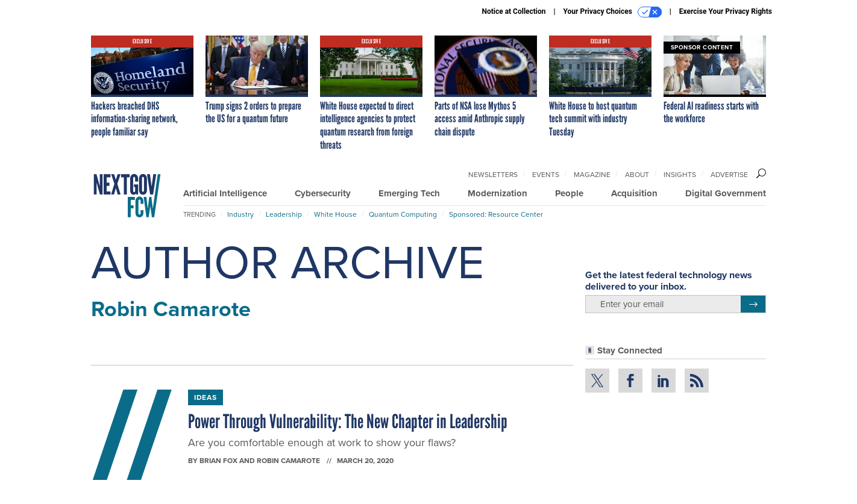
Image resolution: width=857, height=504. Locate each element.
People (569, 193)
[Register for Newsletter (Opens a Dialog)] (753, 304)
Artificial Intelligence (225, 193)
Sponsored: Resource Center (496, 214)
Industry (240, 214)
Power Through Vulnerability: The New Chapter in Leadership (348, 422)
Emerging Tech (409, 193)
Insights (680, 175)
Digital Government (726, 193)
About (637, 175)
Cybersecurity (323, 193)
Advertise (729, 175)
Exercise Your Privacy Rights (726, 11)
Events (546, 175)
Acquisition (634, 193)
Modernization (498, 193)
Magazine (592, 175)
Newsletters (493, 175)
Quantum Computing (403, 214)
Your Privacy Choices (613, 12)
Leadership (284, 214)
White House (335, 214)
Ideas (206, 397)
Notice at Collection (513, 11)
